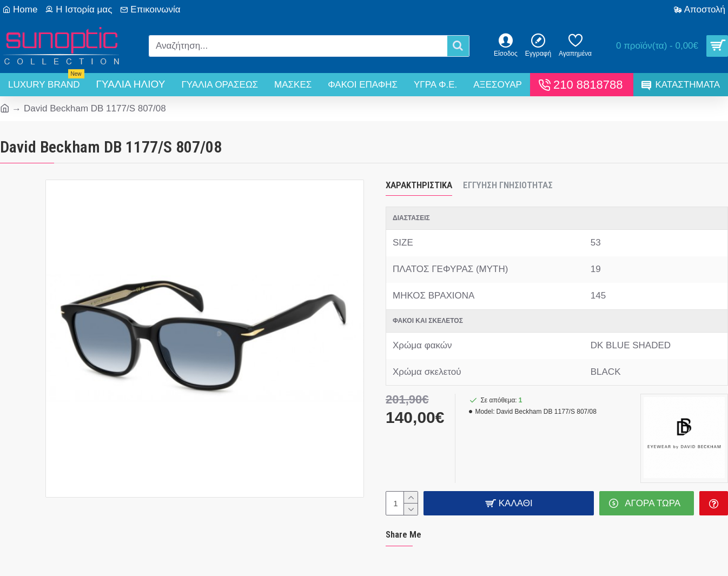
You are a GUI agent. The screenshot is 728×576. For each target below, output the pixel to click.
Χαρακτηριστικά (419, 185)
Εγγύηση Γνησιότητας (508, 185)
